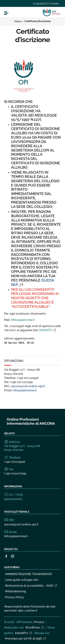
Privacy (39, 622)
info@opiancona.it (23, 320)
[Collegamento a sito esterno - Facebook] (6, 556)
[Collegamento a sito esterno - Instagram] (12, 556)
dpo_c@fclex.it (27, 610)
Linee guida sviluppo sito (22, 580)
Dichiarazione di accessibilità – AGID (31, 586)
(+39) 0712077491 (15, 473)
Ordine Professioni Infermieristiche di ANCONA (31, 421)
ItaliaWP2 (24, 633)
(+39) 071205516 (15, 462)
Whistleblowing (16, 591)
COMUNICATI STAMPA (46, 4)
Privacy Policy (14, 597)
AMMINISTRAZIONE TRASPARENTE (29, 574)
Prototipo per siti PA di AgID (26, 639)
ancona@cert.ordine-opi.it (28, 386)
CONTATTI (47, 330)
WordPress (35, 628)
